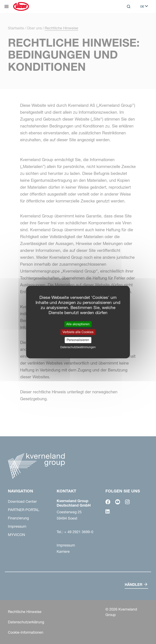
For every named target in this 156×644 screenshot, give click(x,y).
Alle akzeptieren (78, 324)
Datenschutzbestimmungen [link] (78, 347)
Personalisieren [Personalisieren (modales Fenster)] (78, 340)
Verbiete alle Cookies (78, 332)
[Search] (129, 6)
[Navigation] (6, 6)
